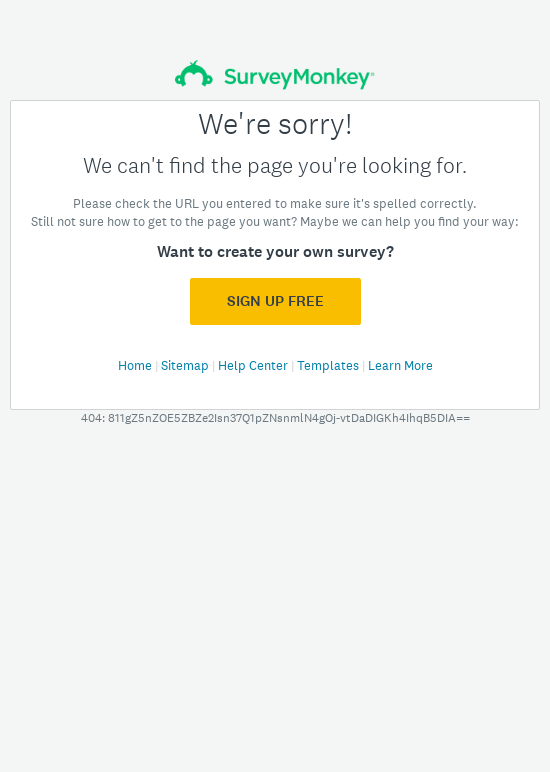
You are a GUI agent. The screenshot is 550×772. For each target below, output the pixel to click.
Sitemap (186, 365)
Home (136, 365)
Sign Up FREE (275, 301)
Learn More (400, 365)
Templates (329, 365)
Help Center (254, 365)
